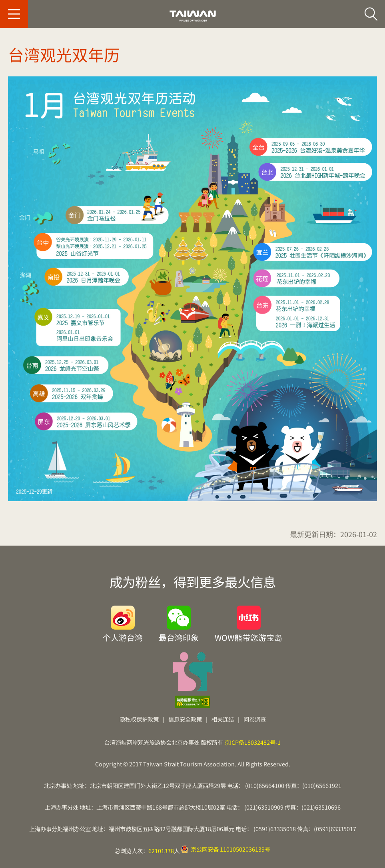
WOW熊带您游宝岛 (248, 637)
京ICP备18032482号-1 (252, 742)
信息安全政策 (185, 719)
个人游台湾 (123, 637)
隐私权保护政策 (139, 719)
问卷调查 (255, 719)
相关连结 (223, 719)
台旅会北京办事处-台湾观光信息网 (193, 16)
